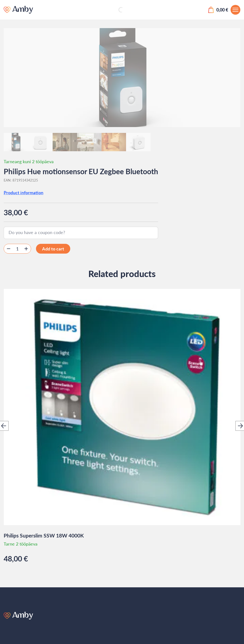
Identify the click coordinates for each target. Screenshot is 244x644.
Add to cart (53, 249)
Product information (23, 193)
